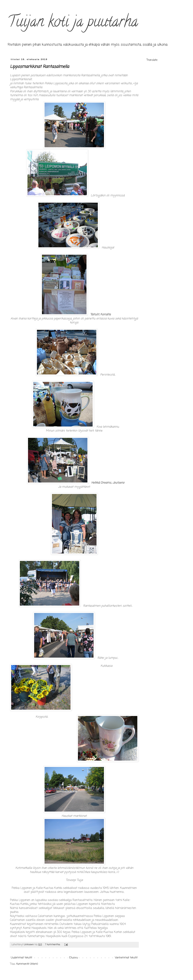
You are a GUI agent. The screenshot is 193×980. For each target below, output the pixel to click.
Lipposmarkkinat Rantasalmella (40, 67)
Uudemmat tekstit (22, 958)
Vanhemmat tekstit (126, 958)
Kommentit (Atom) (27, 964)
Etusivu (73, 958)
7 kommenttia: (53, 945)
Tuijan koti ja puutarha (73, 23)
